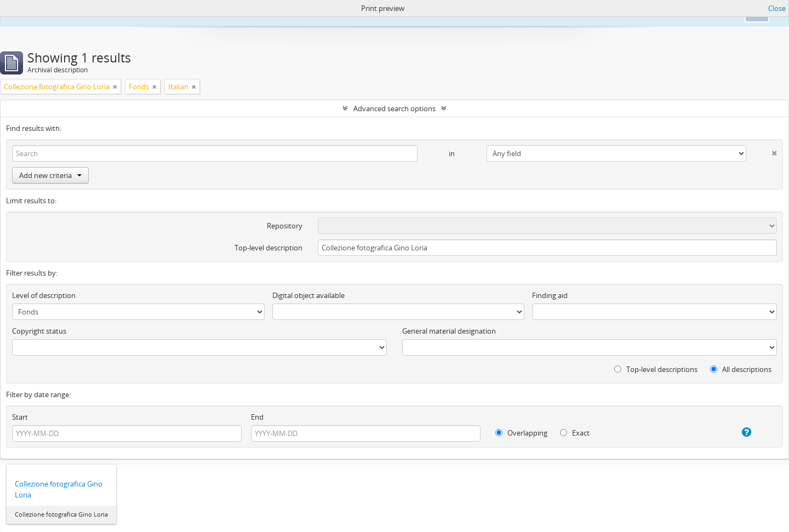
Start (20, 417)
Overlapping (521, 433)
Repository (285, 226)
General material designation (449, 331)
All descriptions (741, 369)
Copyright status (39, 331)
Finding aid (550, 295)
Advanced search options (395, 108)
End (257, 417)
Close (777, 8)
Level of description (44, 295)
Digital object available (308, 295)
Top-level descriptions (656, 369)
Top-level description (268, 248)
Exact (575, 433)
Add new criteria (50, 175)
